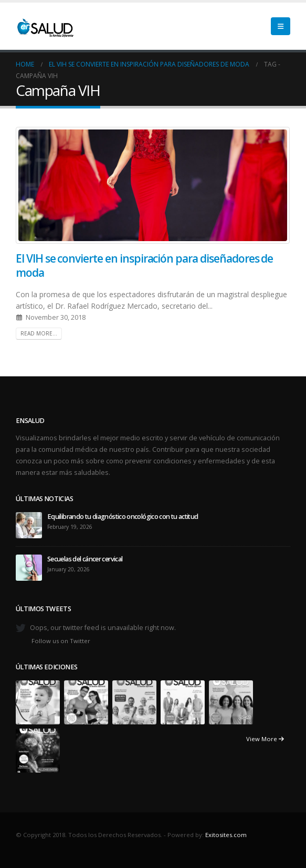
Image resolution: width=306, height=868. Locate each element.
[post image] (153, 185)
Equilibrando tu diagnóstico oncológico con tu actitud (123, 517)
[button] (281, 26)
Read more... (39, 333)
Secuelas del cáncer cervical (85, 559)
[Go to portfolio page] (38, 702)
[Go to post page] (29, 524)
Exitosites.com (226, 835)
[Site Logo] (45, 26)
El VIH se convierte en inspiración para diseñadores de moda (144, 265)
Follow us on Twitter (61, 641)
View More (265, 739)
